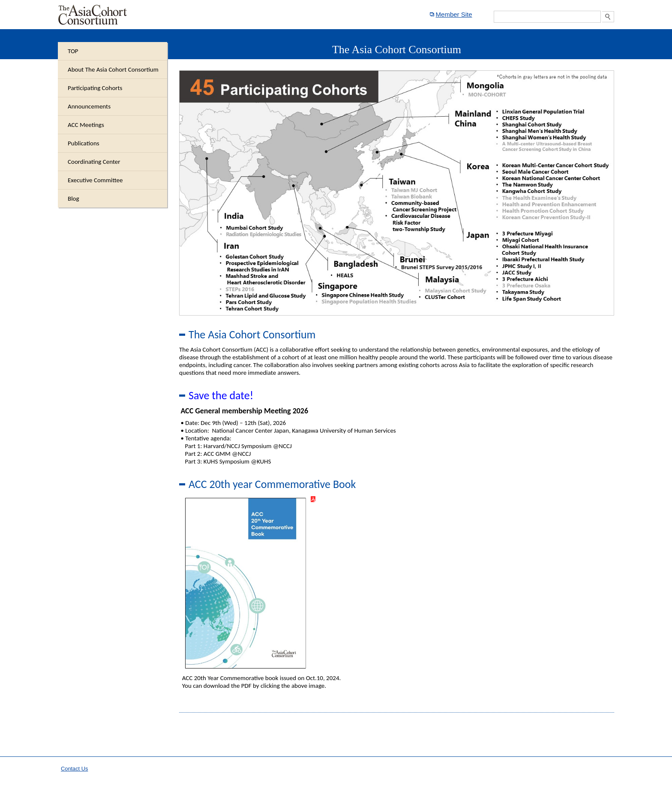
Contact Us (74, 769)
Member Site (454, 14)
